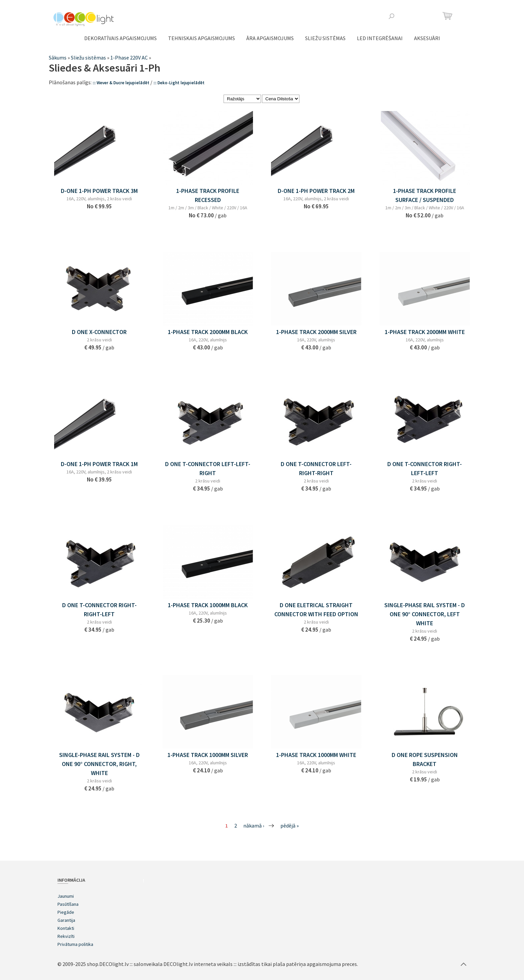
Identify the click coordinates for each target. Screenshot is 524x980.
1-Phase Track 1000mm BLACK (208, 605)
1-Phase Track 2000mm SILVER (316, 332)
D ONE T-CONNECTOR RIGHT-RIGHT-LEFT (99, 610)
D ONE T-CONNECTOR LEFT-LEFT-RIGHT (208, 468)
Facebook (412, 16)
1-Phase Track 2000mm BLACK (208, 332)
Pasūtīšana (68, 904)
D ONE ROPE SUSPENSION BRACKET (425, 759)
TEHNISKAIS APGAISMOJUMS (202, 38)
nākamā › (254, 826)
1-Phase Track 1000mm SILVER (208, 755)
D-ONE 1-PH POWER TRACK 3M (99, 191)
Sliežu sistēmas (325, 38)
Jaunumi (66, 896)
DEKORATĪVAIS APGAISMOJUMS (120, 38)
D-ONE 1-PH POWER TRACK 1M (99, 464)
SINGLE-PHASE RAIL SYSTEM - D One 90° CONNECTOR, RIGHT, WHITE (99, 764)
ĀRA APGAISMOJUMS (270, 38)
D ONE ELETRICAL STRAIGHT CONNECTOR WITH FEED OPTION (316, 610)
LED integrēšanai (380, 38)
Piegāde (66, 912)
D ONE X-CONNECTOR (99, 332)
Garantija (66, 920)
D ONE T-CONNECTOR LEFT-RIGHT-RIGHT (316, 468)
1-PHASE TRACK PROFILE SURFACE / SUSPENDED (425, 195)
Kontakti (66, 928)
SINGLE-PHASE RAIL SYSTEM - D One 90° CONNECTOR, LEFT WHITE (425, 614)
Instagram (423, 16)
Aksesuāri (427, 38)
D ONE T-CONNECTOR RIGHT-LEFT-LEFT (425, 468)
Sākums (58, 58)
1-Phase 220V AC (129, 58)
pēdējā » (290, 826)
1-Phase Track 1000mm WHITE (316, 755)
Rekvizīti (66, 936)
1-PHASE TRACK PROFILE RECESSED (208, 195)
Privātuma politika (75, 944)
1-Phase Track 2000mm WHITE (425, 332)
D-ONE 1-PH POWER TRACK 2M (316, 191)
